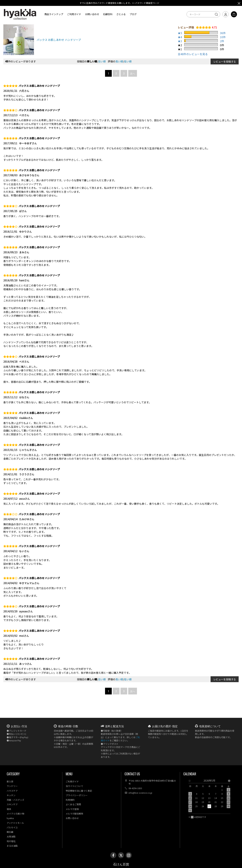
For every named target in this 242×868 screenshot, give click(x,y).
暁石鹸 (10, 832)
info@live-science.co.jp (140, 793)
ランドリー (12, 786)
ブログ (133, 14)
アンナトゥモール (15, 823)
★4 (180, 37)
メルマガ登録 (72, 809)
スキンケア (12, 804)
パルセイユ (12, 827)
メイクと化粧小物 (15, 814)
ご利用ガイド (74, 14)
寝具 (9, 809)
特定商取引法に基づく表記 (79, 791)
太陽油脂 (11, 836)
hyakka (10, 818)
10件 (223, 37)
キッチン (11, 795)
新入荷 (10, 781)
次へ (133, 73)
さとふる (121, 14)
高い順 (119, 61)
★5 (180, 33)
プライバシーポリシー (77, 795)
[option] (209, 796)
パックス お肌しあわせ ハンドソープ (59, 40)
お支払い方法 (19, 726)
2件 (222, 41)
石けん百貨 (121, 864)
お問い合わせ (92, 14)
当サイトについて (74, 786)
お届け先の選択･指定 (165, 726)
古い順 (102, 61)
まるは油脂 (12, 846)
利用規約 (70, 800)
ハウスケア (12, 791)
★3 (180, 41)
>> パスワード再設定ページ (146, 3)
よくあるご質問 (73, 804)
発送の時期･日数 (68, 726)
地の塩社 (11, 841)
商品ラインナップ (54, 14)
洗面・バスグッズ (15, 800)
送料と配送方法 (114, 726)
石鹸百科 (108, 14)
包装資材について (210, 726)
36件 (223, 33)
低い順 (128, 61)
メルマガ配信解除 (74, 814)
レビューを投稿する (225, 61)
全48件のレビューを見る (193, 54)
